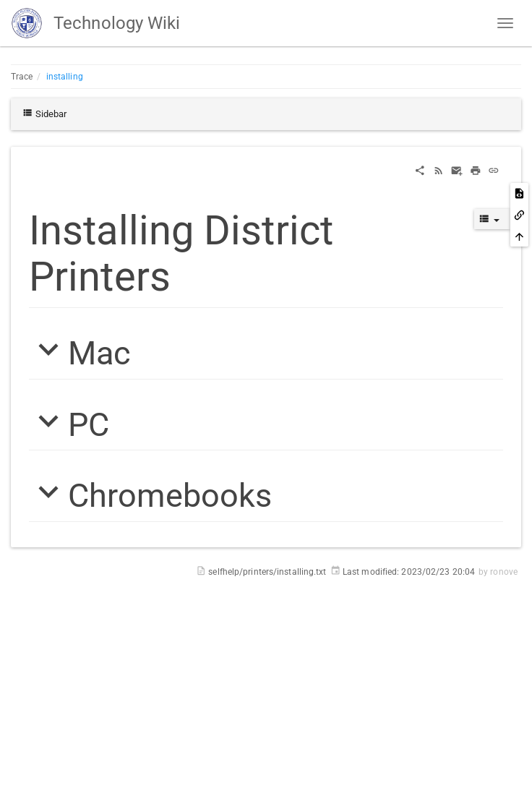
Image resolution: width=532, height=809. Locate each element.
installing (65, 77)
